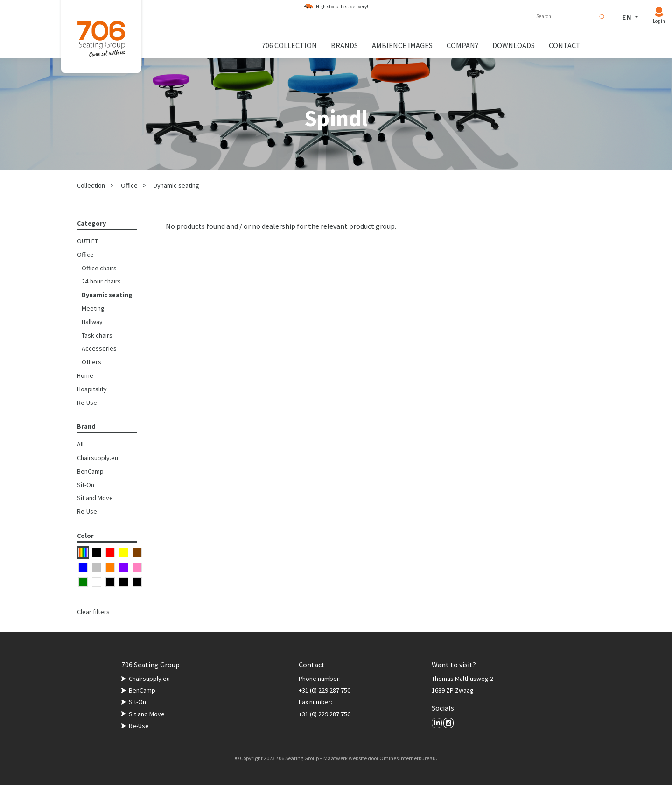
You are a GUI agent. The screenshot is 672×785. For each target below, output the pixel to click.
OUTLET (87, 241)
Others (91, 362)
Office (129, 185)
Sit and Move (95, 498)
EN (627, 17)
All (80, 444)
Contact (565, 45)
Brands (344, 45)
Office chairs (99, 268)
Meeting (93, 308)
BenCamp (90, 471)
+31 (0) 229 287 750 (325, 690)
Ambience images (402, 45)
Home (85, 375)
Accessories (99, 348)
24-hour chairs (101, 281)
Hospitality (92, 389)
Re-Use (87, 403)
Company (462, 45)
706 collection (289, 45)
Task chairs (97, 335)
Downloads (514, 45)
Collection (91, 185)
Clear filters (93, 612)
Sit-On (86, 485)
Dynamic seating (176, 185)
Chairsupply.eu (98, 458)
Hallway (92, 322)
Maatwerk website (345, 758)
